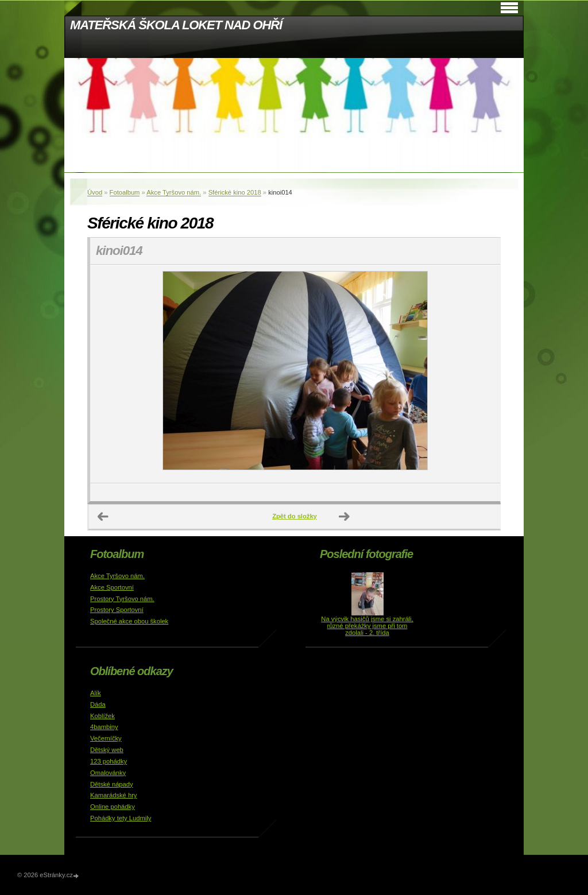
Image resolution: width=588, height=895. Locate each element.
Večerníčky (106, 738)
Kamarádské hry (113, 795)
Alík (96, 693)
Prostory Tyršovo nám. (122, 599)
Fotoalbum (125, 192)
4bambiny (104, 727)
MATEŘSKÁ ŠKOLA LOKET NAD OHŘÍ (176, 25)
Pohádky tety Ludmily (121, 818)
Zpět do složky (295, 516)
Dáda (98, 704)
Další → (345, 517)
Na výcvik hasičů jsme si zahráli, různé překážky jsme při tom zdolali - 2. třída (367, 626)
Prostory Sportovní (117, 610)
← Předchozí (103, 517)
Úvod (95, 192)
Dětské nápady (112, 784)
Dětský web (107, 750)
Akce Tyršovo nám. (174, 192)
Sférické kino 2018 (235, 192)
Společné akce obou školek (129, 621)
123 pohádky (109, 761)
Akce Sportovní (112, 587)
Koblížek (102, 716)
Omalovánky (108, 773)
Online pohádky (113, 807)
